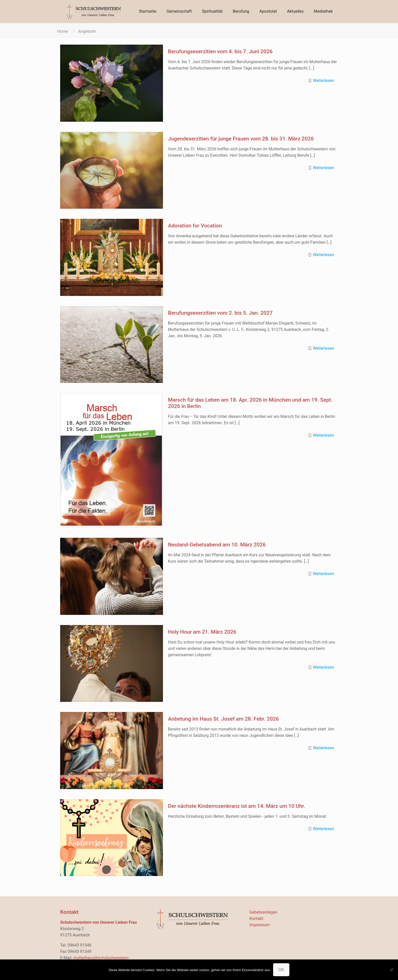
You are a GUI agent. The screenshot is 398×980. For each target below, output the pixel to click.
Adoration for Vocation (195, 226)
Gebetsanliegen (263, 912)
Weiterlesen (324, 81)
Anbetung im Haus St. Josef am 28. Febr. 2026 (223, 719)
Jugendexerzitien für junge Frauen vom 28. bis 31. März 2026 (241, 139)
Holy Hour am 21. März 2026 (202, 632)
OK (281, 970)
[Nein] (392, 970)
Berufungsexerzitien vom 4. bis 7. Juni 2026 (220, 51)
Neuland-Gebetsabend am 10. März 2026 (217, 545)
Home (63, 31)
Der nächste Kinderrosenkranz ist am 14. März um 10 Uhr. (237, 806)
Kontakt (256, 919)
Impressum (260, 925)
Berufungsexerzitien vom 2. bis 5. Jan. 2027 (220, 313)
